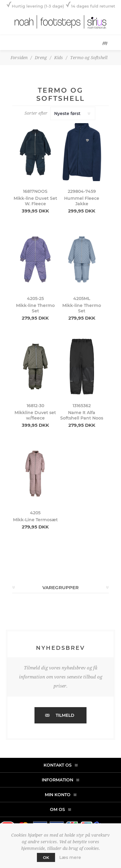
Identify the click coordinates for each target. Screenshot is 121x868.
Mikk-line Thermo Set (35, 308)
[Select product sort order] (73, 113)
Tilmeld (65, 715)
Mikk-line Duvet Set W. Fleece (35, 201)
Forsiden (19, 58)
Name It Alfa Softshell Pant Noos (82, 415)
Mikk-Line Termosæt (35, 520)
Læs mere (70, 857)
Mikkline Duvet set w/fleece (35, 415)
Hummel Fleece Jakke (82, 201)
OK (46, 857)
